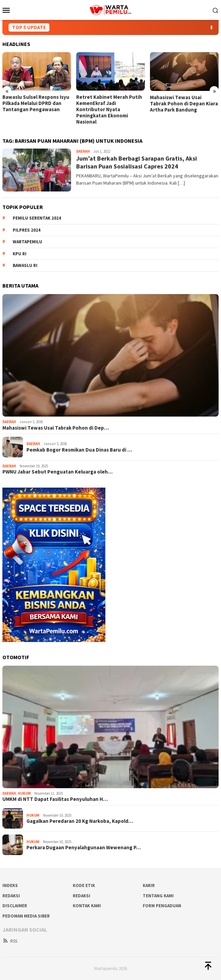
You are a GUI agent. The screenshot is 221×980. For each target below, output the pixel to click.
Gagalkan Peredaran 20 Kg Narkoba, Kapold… (80, 821)
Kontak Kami (87, 906)
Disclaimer (15, 906)
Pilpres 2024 (27, 230)
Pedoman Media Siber (26, 916)
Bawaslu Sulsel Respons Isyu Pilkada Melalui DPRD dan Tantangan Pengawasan (36, 103)
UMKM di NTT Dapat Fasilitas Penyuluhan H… (55, 799)
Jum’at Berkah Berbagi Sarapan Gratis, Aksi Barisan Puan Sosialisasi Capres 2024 (137, 162)
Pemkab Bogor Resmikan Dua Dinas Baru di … (79, 450)
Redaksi (82, 896)
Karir (149, 885)
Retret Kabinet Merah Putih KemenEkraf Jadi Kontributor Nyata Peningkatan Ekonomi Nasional (109, 109)
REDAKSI (11, 896)
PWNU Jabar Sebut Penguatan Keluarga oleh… (57, 472)
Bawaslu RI (25, 265)
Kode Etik (84, 885)
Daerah (83, 151)
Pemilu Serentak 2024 (37, 218)
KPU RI (20, 254)
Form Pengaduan (162, 906)
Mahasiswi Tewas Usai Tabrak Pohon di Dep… (56, 428)
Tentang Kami (158, 896)
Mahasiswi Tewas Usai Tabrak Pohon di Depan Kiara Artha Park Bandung (184, 104)
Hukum (24, 793)
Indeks (10, 885)
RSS (10, 941)
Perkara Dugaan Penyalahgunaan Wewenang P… (84, 848)
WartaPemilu (27, 242)
